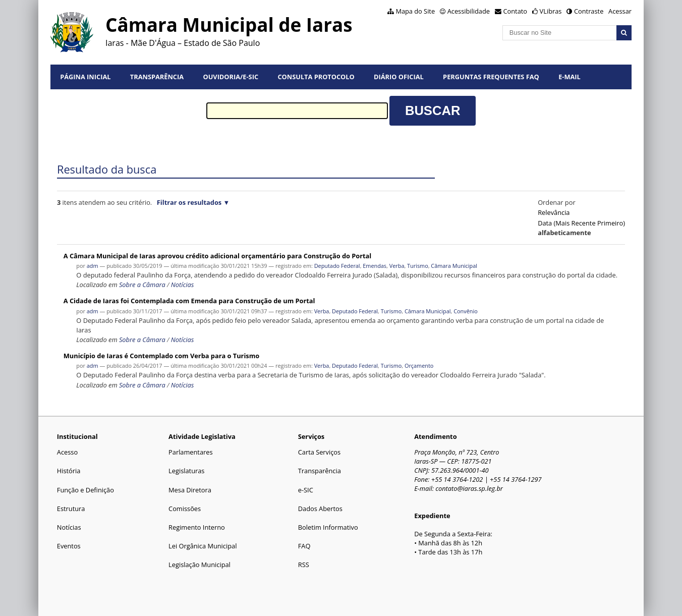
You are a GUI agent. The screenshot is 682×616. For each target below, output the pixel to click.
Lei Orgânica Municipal (203, 546)
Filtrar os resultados (189, 202)
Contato (516, 11)
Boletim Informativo (328, 527)
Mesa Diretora (190, 490)
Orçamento (419, 366)
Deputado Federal (337, 266)
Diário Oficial (399, 77)
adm (93, 266)
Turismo (418, 266)
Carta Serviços (319, 452)
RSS (304, 565)
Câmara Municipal (454, 266)
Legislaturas (186, 471)
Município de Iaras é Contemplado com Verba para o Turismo (161, 356)
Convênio (466, 311)
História (69, 471)
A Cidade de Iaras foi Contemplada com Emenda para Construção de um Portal (189, 301)
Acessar (620, 11)
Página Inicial (85, 77)
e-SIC (306, 490)
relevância (554, 212)
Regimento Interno (197, 527)
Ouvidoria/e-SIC (231, 77)
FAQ (304, 546)
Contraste (589, 11)
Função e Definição (86, 490)
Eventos (69, 546)
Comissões (185, 509)
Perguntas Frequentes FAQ (491, 77)
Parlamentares (190, 452)
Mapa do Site (415, 11)
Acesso (67, 452)
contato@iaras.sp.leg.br (469, 488)
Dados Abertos (320, 509)
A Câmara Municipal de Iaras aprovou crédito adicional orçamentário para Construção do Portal (217, 256)
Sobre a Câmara (142, 285)
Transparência (157, 77)
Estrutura (71, 509)
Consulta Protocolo (316, 77)
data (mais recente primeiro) (581, 223)
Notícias (182, 285)
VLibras (551, 11)
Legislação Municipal (200, 565)
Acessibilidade (469, 11)
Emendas (375, 266)
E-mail (570, 77)
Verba (397, 266)
